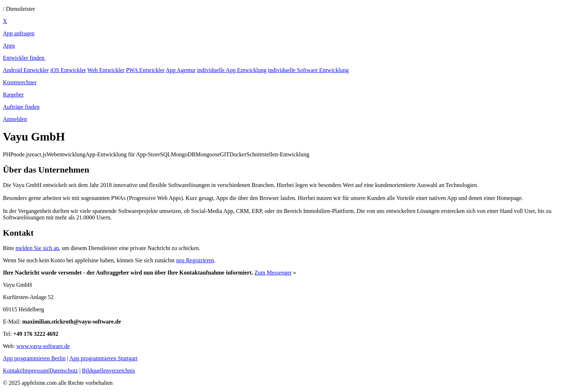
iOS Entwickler (68, 70)
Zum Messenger (273, 273)
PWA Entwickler (145, 70)
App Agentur (181, 70)
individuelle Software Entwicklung (308, 70)
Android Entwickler (26, 70)
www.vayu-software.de (43, 346)
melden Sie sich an (37, 248)
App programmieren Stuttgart (104, 358)
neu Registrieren (195, 260)
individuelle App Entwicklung (232, 70)
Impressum (35, 371)
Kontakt (12, 371)
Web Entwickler (106, 70)
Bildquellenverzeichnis (108, 371)
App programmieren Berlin (34, 358)
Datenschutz (64, 371)
